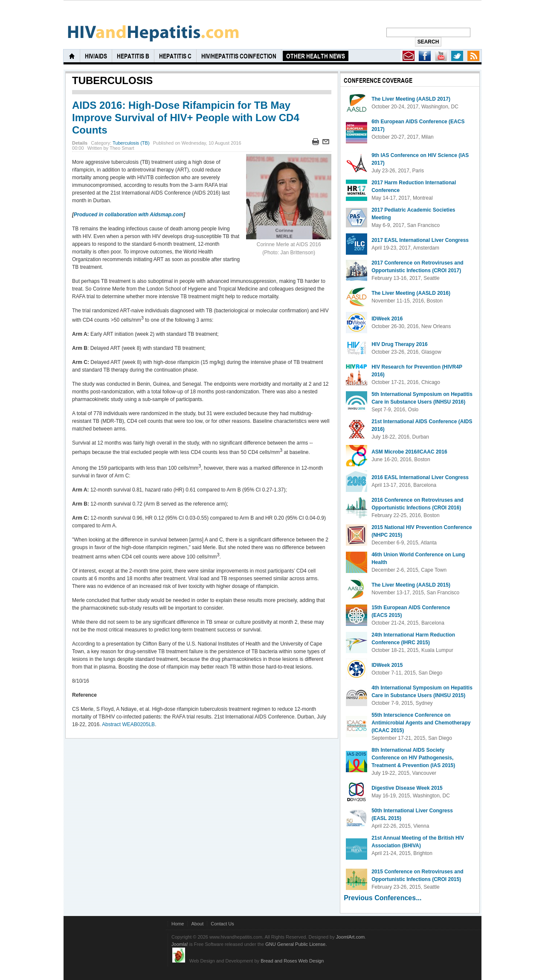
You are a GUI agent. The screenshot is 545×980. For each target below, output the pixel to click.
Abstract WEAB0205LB (128, 724)
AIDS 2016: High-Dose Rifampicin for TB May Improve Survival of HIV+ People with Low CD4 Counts (186, 118)
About (197, 924)
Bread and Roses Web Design (292, 961)
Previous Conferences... (383, 898)
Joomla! (180, 944)
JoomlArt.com (350, 937)
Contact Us (222, 924)
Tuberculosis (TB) (131, 143)
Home (178, 924)
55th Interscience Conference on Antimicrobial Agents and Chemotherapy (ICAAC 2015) (421, 723)
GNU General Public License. (296, 944)
